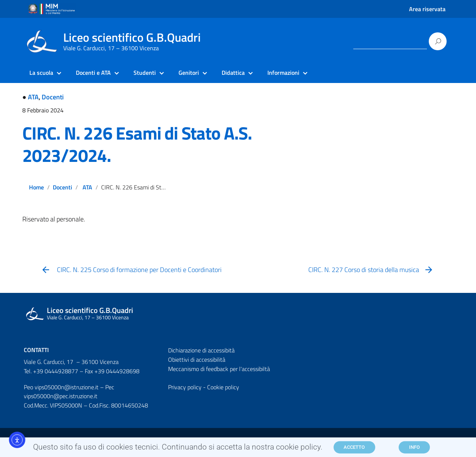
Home (36, 187)
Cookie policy (223, 387)
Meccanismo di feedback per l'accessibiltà (219, 369)
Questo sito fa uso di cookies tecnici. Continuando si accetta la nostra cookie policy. (178, 449)
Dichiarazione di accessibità (201, 350)
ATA (33, 97)
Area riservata (427, 9)
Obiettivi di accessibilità (197, 359)
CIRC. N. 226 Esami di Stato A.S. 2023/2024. (137, 144)
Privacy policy (185, 387)
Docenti (53, 97)
